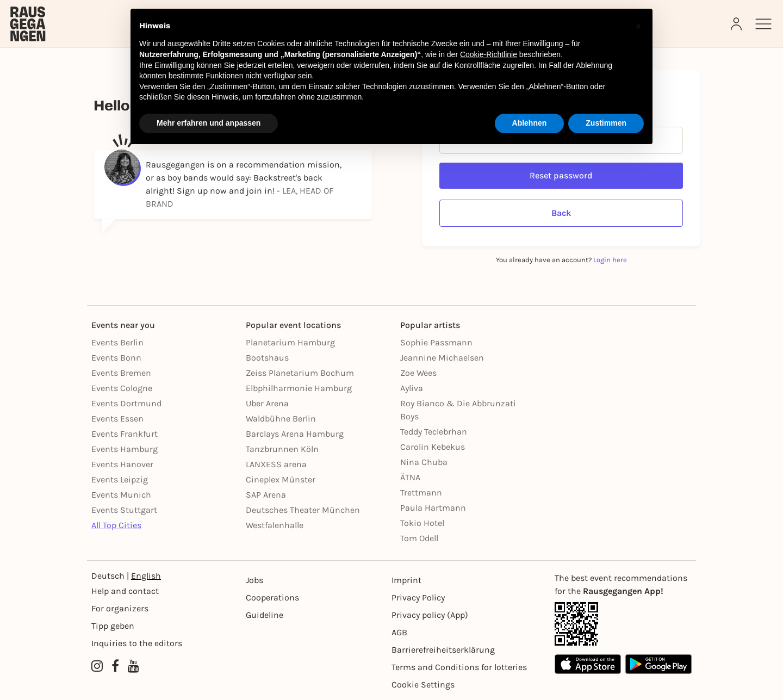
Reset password (561, 175)
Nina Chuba (424, 462)
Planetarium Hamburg (290, 342)
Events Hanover (122, 464)
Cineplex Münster (281, 479)
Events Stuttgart (124, 510)
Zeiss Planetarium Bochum (300, 373)
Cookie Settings (423, 684)
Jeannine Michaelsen (442, 358)
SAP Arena (266, 495)
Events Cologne (122, 388)
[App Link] (623, 624)
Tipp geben (113, 626)
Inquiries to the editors (137, 643)
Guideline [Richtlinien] (265, 615)
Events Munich (121, 495)
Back (561, 213)
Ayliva (412, 388)
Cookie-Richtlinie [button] (489, 54)
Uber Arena (267, 403)
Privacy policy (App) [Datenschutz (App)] (430, 615)
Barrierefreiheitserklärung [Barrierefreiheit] (443, 650)
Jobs (254, 580)
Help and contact (125, 591)
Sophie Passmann (436, 342)
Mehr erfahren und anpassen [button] (209, 123)
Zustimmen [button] (606, 123)
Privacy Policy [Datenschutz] (418, 597)
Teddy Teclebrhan (434, 432)
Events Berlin (117, 342)
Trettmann (421, 493)
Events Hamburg (125, 449)
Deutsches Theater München (303, 510)
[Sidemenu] (763, 24)
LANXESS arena (276, 464)
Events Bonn (116, 358)
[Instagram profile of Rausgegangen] (97, 666)
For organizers (120, 608)
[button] (638, 26)
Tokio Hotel (422, 523)
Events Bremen (121, 373)
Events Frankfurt (125, 434)
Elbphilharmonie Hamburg (299, 388)
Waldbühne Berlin (281, 419)
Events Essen (117, 419)
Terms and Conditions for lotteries (459, 667)
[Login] (737, 24)
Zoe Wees (418, 373)
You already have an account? (561, 260)
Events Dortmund (126, 403)
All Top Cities (116, 525)
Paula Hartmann (433, 508)
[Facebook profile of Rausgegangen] (115, 666)
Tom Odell (419, 538)
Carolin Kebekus (433, 447)
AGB (399, 632)
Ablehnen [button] (530, 123)
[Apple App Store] (588, 664)
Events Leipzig (120, 479)
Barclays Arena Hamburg (295, 434)
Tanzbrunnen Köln (282, 449)
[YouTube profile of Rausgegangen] (133, 666)
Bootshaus (267, 358)
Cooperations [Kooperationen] (272, 597)
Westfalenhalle (275, 525)
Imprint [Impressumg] (406, 580)
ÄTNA (410, 477)
